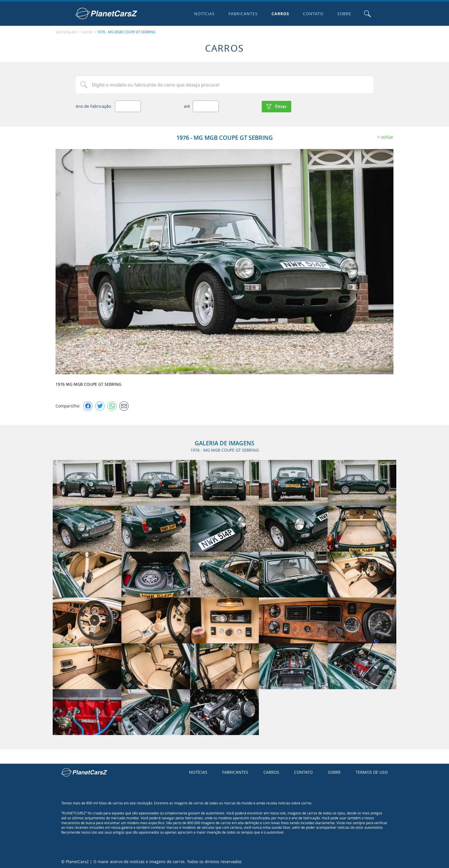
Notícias (204, 14)
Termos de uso (372, 772)
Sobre (344, 14)
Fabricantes (243, 14)
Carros (280, 14)
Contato (313, 14)
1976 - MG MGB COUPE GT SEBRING (126, 32)
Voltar (387, 136)
